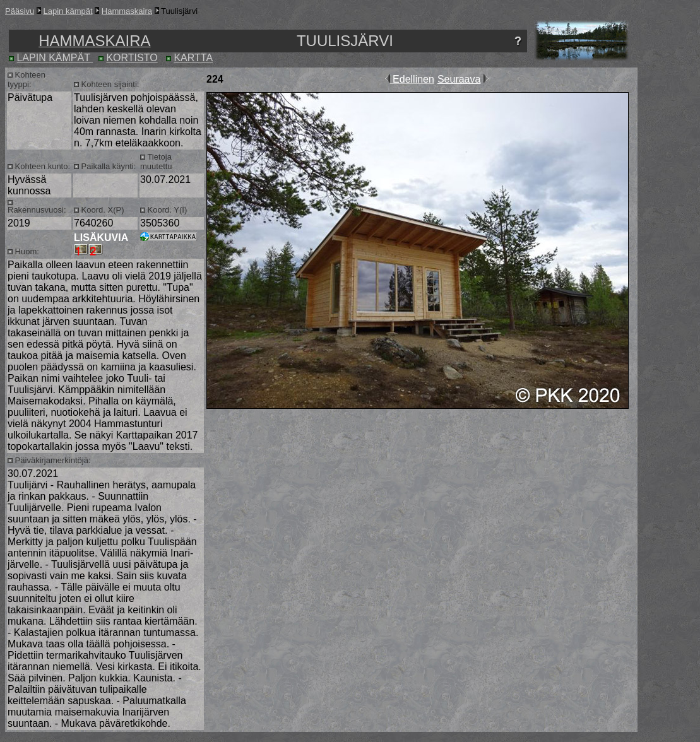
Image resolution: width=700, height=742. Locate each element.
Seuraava (459, 79)
